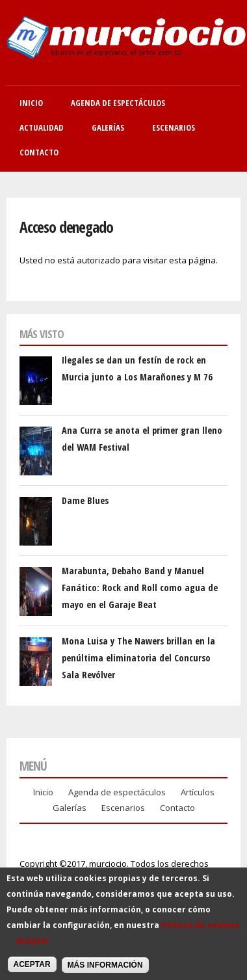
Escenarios (174, 127)
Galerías (108, 127)
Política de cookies (201, 933)
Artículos (198, 792)
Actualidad (42, 127)
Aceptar (33, 948)
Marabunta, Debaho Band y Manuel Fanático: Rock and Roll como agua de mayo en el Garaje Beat (140, 588)
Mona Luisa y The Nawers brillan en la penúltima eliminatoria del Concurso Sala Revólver (138, 658)
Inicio (31, 103)
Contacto (39, 152)
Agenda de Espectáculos (118, 103)
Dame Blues (85, 500)
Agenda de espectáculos (117, 792)
